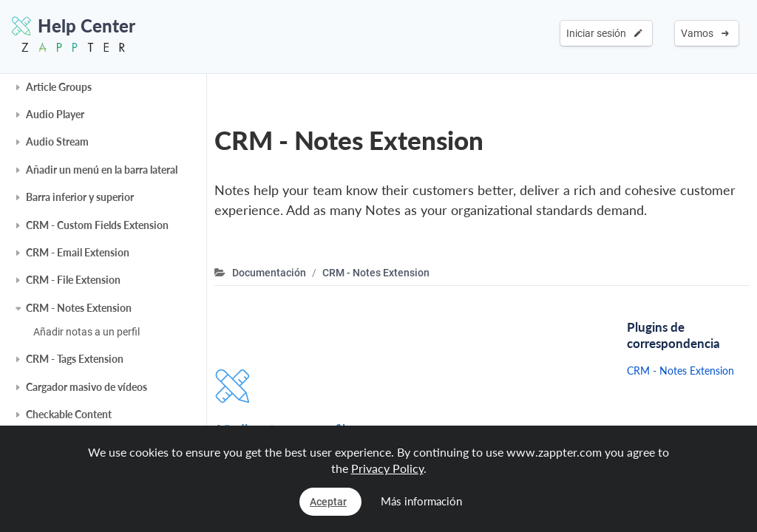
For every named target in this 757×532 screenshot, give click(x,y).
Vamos (705, 33)
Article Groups (59, 87)
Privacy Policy (387, 468)
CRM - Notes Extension (79, 308)
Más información (421, 501)
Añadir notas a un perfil (86, 332)
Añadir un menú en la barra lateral (102, 170)
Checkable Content (69, 414)
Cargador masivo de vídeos (86, 387)
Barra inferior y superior (80, 197)
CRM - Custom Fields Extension (97, 225)
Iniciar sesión (604, 33)
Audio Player (55, 114)
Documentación (269, 273)
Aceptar (328, 502)
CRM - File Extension (73, 280)
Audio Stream (57, 141)
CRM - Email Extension (78, 252)
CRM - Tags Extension (75, 359)
